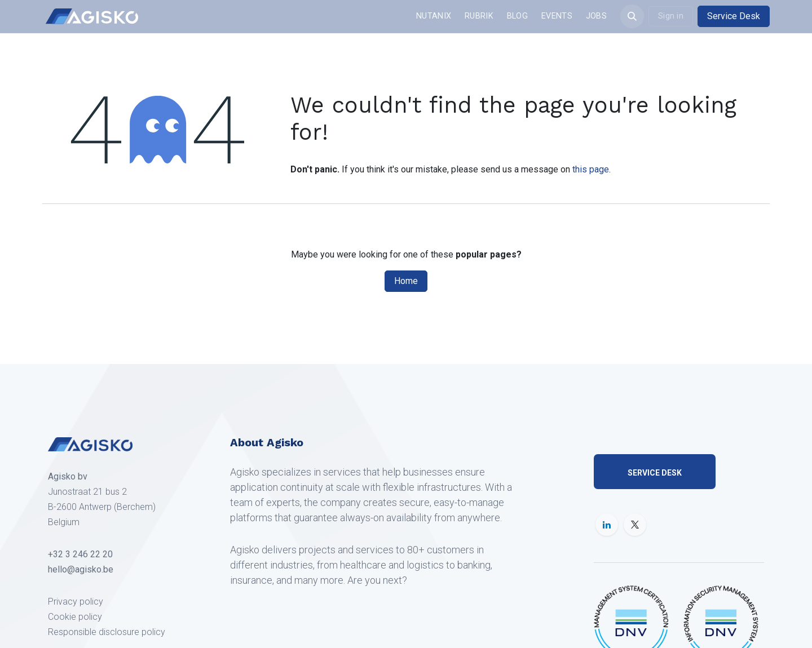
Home (406, 281)
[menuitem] (434, 16)
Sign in (671, 16)
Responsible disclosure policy (107, 632)
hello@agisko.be (81, 569)
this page (591, 169)
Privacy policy (76, 602)
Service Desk (734, 16)
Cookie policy (75, 617)
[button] (632, 16)
